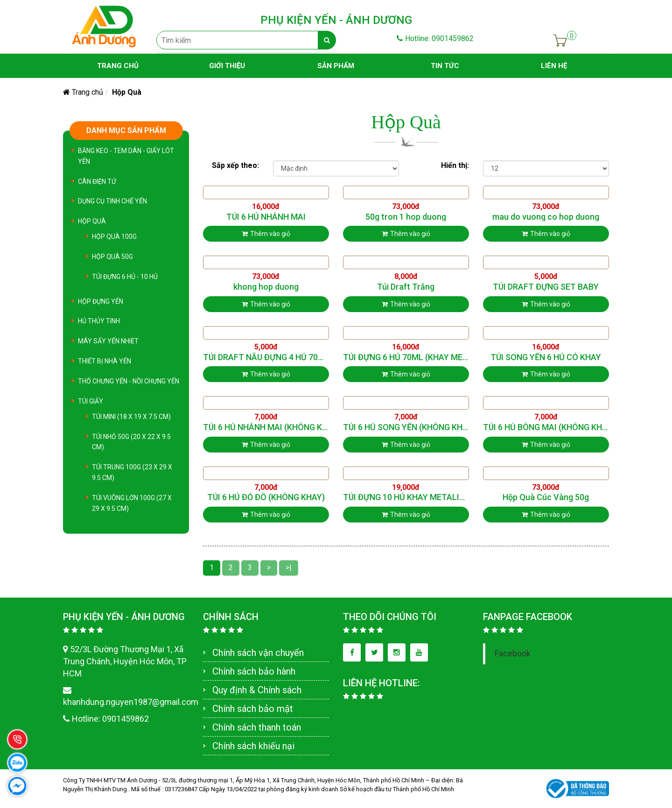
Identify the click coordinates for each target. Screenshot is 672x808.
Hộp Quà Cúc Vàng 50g (546, 497)
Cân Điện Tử (97, 181)
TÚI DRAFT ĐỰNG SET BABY (546, 287)
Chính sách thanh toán (257, 727)
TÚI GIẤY (91, 401)
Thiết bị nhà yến (105, 361)
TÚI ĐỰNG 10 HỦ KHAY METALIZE (406, 497)
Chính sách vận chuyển (258, 653)
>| (289, 568)
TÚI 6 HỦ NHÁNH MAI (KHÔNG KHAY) (266, 427)
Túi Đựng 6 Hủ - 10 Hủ (125, 277)
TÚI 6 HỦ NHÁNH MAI (266, 217)
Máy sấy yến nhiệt (108, 341)
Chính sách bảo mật (253, 709)
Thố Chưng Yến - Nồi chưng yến (129, 381)
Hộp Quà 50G (112, 257)
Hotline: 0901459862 (435, 38)
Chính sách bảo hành (254, 671)
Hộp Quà (92, 221)
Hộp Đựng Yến (101, 301)
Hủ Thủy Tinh (99, 321)
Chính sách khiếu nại (253, 746)
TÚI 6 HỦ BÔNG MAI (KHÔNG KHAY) (546, 427)
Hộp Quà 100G (114, 237)
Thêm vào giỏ (266, 234)
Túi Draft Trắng (406, 287)
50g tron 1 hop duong (406, 217)
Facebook (513, 654)
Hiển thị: (455, 165)
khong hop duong (266, 287)
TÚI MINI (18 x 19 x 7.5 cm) (131, 417)
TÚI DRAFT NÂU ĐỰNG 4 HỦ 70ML (266, 357)
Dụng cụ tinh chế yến (112, 201)
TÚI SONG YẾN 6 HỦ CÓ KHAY (546, 357)
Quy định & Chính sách (257, 690)
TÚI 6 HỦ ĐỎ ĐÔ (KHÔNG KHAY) (266, 497)
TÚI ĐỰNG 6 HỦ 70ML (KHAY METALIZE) (406, 357)
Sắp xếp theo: (235, 165)
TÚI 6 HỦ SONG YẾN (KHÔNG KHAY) (406, 427)
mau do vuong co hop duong (546, 217)
